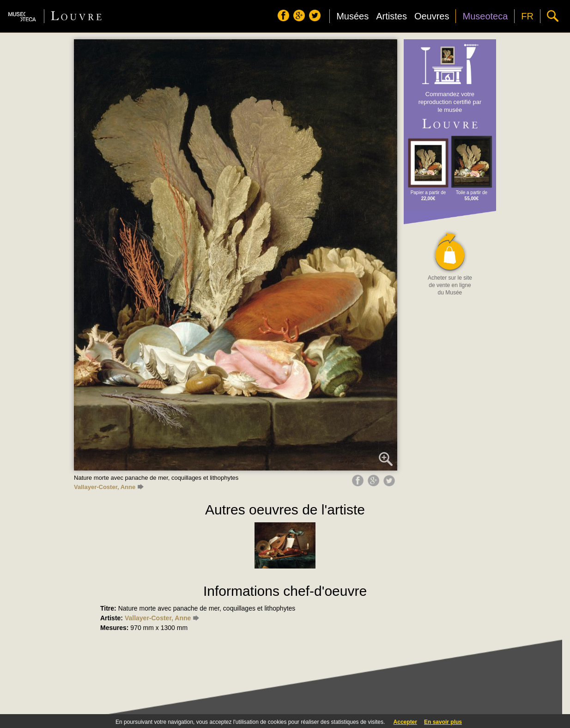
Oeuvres (432, 16)
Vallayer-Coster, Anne (109, 487)
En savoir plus (443, 722)
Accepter (405, 722)
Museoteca (485, 16)
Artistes (391, 16)
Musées (352, 16)
